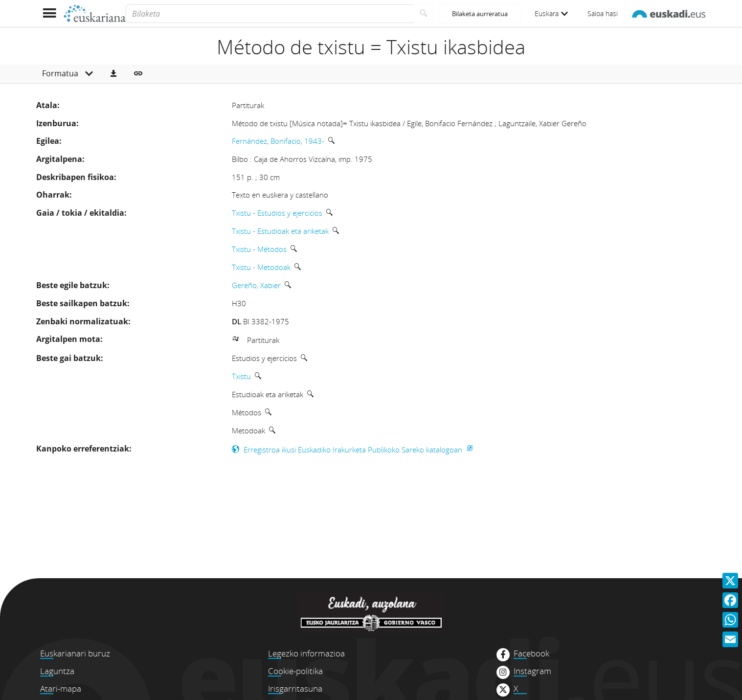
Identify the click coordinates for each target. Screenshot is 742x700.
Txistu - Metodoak (261, 267)
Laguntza (57, 671)
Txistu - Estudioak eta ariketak (280, 231)
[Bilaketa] (270, 14)
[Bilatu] (424, 14)
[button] (113, 74)
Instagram (532, 671)
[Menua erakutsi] (50, 13)
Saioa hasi (603, 13)
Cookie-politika (295, 671)
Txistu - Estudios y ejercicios (277, 213)
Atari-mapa (61, 689)
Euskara (551, 13)
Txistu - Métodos (259, 249)
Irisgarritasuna (295, 689)
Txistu (241, 376)
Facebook (531, 654)
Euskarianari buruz (75, 653)
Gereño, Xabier (256, 285)
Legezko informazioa (306, 653)
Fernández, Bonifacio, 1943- (278, 141)
